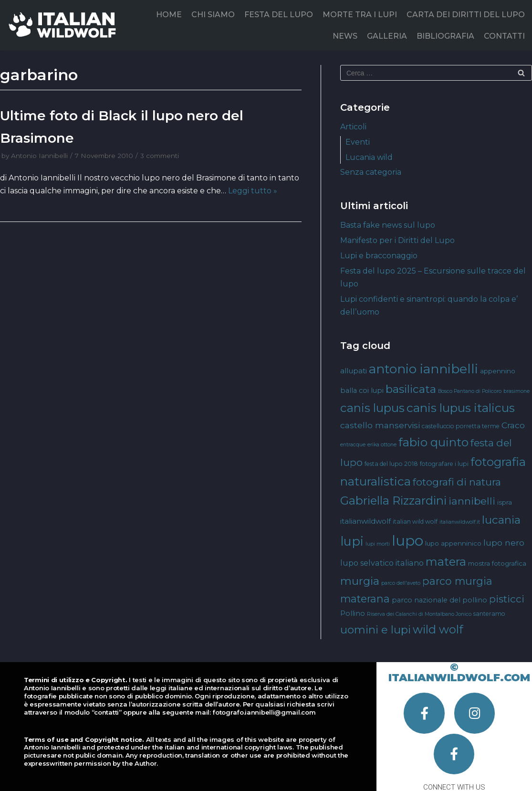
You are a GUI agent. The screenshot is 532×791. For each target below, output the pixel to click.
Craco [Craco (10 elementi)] (513, 425)
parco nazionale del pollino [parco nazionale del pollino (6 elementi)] (439, 600)
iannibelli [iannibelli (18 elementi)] (472, 501)
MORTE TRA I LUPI (360, 15)
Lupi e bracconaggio (379, 256)
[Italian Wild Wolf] (64, 25)
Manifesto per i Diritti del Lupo (397, 240)
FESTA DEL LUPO (279, 15)
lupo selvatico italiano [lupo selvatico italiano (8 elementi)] (382, 563)
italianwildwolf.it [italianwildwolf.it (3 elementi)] (460, 522)
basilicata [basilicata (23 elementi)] (411, 389)
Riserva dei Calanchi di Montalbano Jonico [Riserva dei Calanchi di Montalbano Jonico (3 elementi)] (419, 614)
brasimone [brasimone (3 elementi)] (516, 391)
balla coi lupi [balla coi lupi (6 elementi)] (362, 390)
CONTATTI (504, 36)
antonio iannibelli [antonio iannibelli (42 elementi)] (423, 369)
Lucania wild (369, 157)
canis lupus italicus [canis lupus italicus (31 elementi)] (461, 408)
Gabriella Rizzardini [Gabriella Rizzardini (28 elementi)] (393, 501)
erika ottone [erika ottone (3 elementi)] (382, 445)
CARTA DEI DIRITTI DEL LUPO (466, 15)
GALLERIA (387, 36)
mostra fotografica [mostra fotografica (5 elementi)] (497, 563)
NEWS (345, 36)
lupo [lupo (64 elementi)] (407, 541)
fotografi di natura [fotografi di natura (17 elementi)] (457, 482)
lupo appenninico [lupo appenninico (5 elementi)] (453, 543)
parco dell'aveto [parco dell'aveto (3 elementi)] (401, 583)
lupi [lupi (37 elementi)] (352, 541)
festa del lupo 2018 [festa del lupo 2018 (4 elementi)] (391, 464)
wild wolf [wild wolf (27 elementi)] (438, 629)
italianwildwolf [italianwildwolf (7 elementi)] (365, 521)
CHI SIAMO (213, 15)
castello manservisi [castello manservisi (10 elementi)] (380, 425)
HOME (169, 15)
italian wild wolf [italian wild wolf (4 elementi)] (415, 522)
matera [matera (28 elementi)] (446, 562)
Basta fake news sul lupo (388, 225)
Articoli (353, 127)
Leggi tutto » (253, 191)
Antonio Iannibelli (39, 156)
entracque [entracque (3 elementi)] (353, 445)
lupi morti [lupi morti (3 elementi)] (378, 544)
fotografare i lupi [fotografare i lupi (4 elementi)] (444, 464)
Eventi (358, 142)
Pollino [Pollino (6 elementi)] (353, 613)
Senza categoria (371, 172)
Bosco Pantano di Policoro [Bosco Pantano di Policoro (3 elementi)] (470, 391)
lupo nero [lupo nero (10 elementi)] (504, 543)
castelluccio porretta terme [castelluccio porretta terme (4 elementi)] (461, 426)
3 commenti (160, 156)
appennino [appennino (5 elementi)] (498, 371)
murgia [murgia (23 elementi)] (360, 581)
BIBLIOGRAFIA (445, 36)
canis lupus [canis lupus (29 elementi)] (372, 408)
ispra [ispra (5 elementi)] (505, 502)
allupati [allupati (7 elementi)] (354, 371)
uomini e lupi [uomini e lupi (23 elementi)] (376, 630)
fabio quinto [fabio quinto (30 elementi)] (433, 442)
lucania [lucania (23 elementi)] (501, 520)
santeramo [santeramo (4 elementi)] (489, 614)
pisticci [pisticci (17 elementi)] (507, 599)
